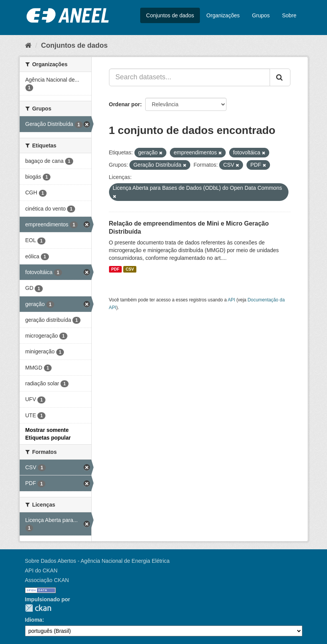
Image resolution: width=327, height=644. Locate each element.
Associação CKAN (47, 580)
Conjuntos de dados (170, 15)
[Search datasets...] (189, 77)
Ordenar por (125, 104)
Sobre (289, 15)
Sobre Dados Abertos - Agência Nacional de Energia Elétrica (97, 561)
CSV (130, 269)
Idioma (34, 620)
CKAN (38, 608)
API (231, 300)
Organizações (223, 15)
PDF (115, 269)
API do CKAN (41, 570)
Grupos (261, 15)
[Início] (28, 45)
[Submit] (280, 77)
